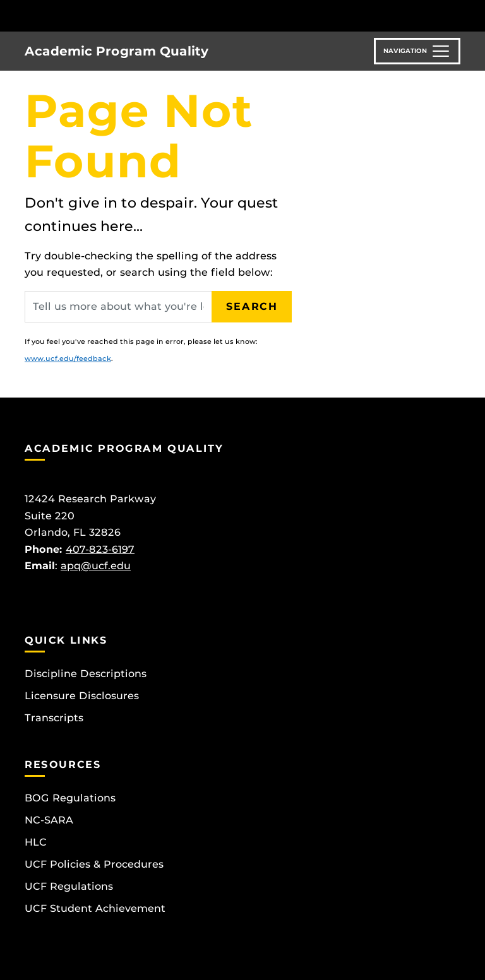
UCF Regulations (69, 886)
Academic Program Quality (117, 51)
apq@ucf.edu (96, 566)
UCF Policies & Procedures (94, 864)
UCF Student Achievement (95, 908)
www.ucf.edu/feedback (68, 358)
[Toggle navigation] (417, 51)
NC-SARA (49, 820)
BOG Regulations (70, 798)
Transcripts (54, 718)
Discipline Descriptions (86, 674)
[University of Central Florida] (109, 15)
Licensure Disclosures (82, 696)
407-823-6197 (100, 549)
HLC (36, 842)
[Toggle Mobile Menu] (457, 15)
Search (252, 306)
